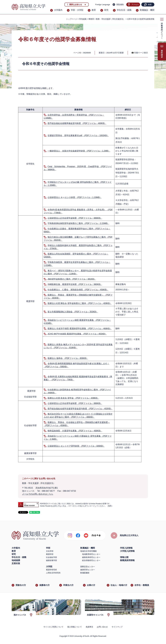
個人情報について (75, 627)
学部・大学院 (77, 10)
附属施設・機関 (147, 10)
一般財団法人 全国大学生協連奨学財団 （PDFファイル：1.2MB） (79, 151)
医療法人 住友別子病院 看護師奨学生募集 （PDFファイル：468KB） (80, 329)
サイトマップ (117, 627)
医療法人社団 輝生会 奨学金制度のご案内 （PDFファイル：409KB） (80, 303)
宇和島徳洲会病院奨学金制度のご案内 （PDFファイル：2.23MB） (78, 223)
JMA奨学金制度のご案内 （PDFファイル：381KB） (72, 279)
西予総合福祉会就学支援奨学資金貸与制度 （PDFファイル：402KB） (80, 409)
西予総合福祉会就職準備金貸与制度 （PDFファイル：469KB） (77, 123)
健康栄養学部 (51, 560)
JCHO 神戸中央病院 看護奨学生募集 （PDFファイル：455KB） (77, 334)
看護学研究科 (51, 570)
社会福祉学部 (51, 557)
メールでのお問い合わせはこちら (38, 494)
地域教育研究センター (91, 554)
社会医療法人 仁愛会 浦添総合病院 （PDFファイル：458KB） (78, 290)
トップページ (72, 19)
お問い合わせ (102, 627)
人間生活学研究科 (53, 573)
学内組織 (83, 19)
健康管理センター (88, 570)
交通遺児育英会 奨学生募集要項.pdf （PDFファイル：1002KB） (78, 135)
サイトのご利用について (53, 627)
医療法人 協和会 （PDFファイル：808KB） (68, 358)
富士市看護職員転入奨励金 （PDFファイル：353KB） (73, 312)
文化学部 (50, 551)
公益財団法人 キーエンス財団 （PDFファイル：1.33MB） (75, 197)
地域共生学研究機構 (88, 551)
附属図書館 (85, 573)
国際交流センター (88, 567)
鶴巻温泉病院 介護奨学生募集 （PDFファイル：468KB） (75, 431)
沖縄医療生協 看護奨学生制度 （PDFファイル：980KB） (75, 284)
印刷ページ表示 (141, 53)
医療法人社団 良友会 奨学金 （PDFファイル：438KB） (73, 398)
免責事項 (89, 627)
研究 (106, 10)
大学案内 (58, 10)
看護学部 (50, 554)
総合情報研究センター (91, 560)
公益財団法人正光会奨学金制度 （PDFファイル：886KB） (75, 218)
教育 (94, 10)
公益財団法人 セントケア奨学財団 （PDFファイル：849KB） (76, 446)
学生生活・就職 (124, 10)
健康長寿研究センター (91, 557)
